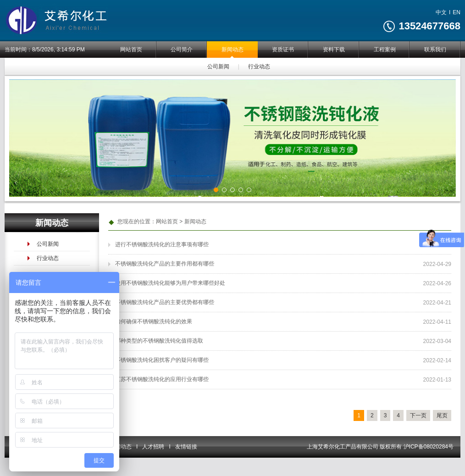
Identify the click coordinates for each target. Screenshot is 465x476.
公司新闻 (218, 66)
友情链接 (186, 447)
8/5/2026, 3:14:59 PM (58, 50)
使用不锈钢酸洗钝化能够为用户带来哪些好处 (170, 283)
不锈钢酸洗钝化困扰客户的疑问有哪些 (162, 360)
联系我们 (435, 50)
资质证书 (283, 50)
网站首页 (131, 50)
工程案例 (384, 50)
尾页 (442, 415)
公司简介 (182, 50)
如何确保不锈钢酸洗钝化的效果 (154, 321)
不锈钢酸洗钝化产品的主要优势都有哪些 (165, 302)
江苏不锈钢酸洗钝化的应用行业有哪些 (162, 379)
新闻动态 (232, 50)
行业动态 (258, 66)
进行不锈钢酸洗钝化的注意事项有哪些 (162, 244)
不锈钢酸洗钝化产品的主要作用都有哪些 (165, 264)
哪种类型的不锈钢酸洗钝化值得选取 (159, 341)
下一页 (418, 415)
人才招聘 (153, 447)
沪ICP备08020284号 (429, 447)
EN (457, 12)
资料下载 (334, 50)
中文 (441, 12)
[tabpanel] (232, 138)
